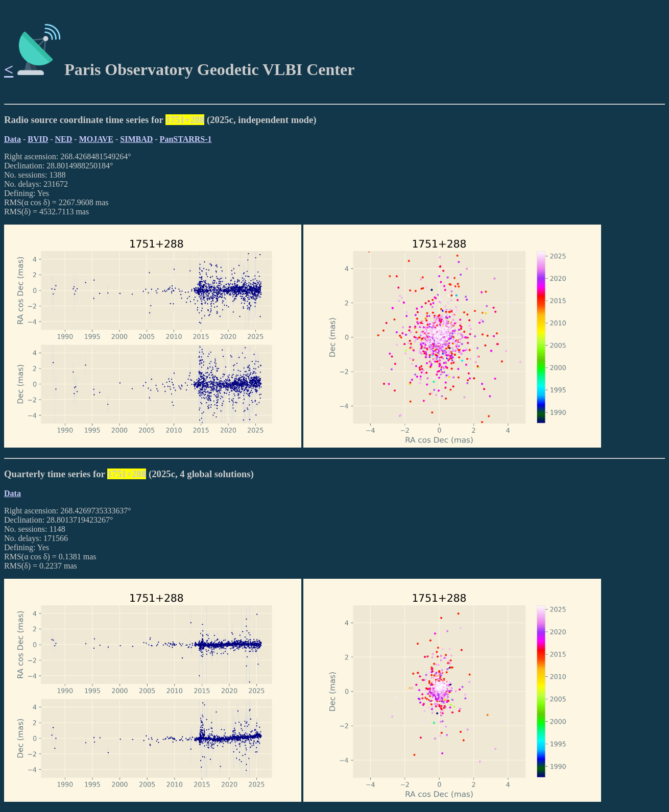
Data (13, 139)
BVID (38, 139)
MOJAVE (96, 139)
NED (64, 139)
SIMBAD (136, 139)
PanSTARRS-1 (186, 139)
